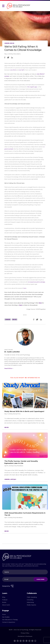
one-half (21, 70)
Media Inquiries (31, 605)
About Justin (6, 605)
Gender (7, 43)
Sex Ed (12, 43)
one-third (13, 70)
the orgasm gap (32, 87)
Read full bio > (9, 368)
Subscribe (41, 579)
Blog (4, 597)
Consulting (30, 600)
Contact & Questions (9, 622)
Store (4, 614)
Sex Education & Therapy (10, 620)
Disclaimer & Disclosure (25, 636)
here (40, 303)
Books (4, 602)
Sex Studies (6, 617)
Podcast (5, 600)
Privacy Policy (25, 633)
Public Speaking (32, 597)
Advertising (30, 602)
